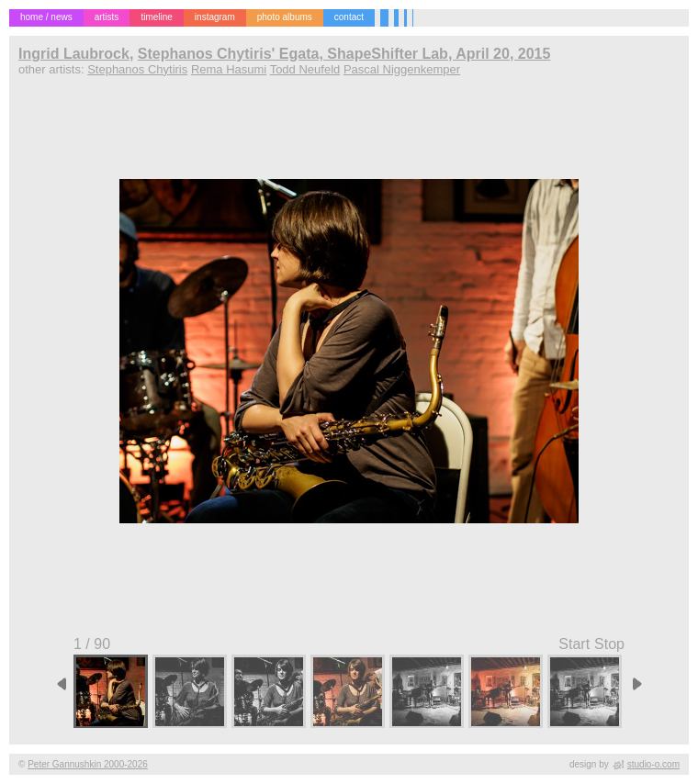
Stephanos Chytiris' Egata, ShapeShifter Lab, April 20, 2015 (344, 54)
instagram (215, 17)
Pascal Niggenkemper (402, 69)
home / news (46, 17)
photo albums (285, 17)
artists (107, 17)
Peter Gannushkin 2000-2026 (88, 764)
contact (349, 17)
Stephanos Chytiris (137, 69)
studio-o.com (653, 764)
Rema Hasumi (229, 69)
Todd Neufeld (305, 69)
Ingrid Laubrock (74, 54)
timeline (156, 17)
